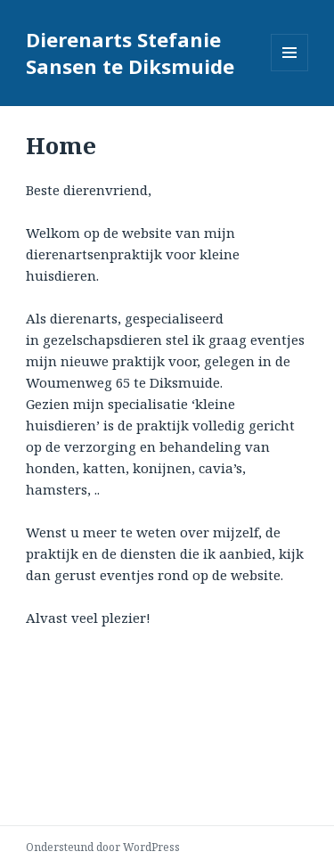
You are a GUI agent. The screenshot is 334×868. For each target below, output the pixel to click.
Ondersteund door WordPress (103, 847)
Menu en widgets (290, 71)
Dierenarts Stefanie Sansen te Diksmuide (130, 53)
